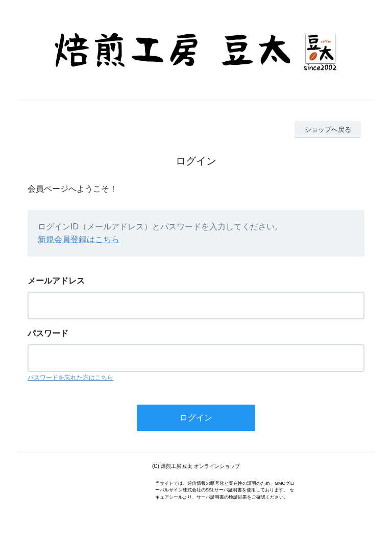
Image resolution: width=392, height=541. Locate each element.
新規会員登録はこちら (79, 239)
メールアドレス (56, 281)
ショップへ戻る (328, 130)
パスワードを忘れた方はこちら (70, 378)
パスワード (48, 333)
